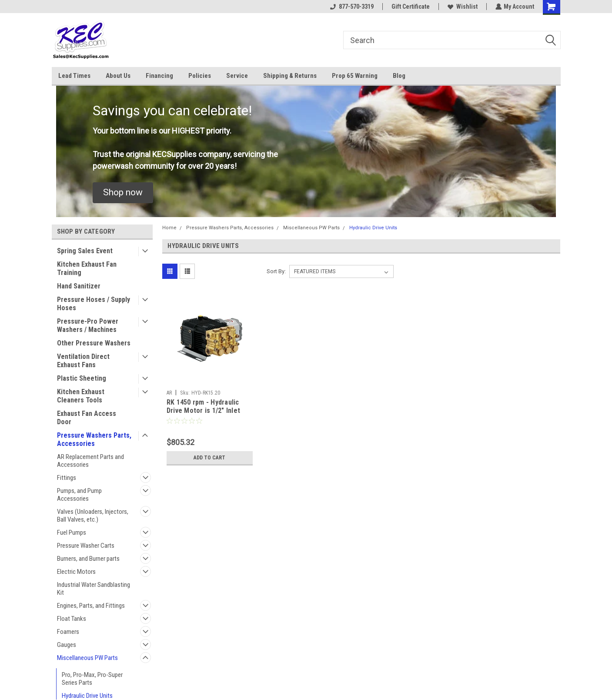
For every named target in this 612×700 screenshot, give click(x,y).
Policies (200, 76)
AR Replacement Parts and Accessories (90, 461)
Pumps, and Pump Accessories (79, 495)
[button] (123, 193)
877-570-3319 (351, 7)
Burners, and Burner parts (88, 559)
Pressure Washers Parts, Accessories (94, 439)
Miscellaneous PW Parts (87, 658)
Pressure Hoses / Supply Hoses (94, 304)
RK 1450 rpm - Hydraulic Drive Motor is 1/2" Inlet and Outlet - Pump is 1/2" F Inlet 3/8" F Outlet (207, 415)
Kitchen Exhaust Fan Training (87, 268)
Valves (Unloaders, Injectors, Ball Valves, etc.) (93, 516)
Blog (399, 76)
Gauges (67, 645)
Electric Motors (76, 572)
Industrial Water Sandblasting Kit (94, 589)
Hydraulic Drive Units (87, 696)
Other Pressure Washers (94, 343)
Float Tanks (72, 619)
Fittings (67, 478)
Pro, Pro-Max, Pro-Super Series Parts (92, 679)
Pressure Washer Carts (86, 546)
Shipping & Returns (290, 76)
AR (169, 393)
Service (237, 76)
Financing (159, 76)
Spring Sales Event (85, 251)
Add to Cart (209, 458)
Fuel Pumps (72, 533)
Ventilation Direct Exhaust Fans (83, 361)
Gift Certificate (410, 7)
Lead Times (74, 76)
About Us (118, 76)
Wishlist (462, 7)
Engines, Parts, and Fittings (91, 606)
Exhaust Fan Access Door (87, 418)
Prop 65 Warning (355, 76)
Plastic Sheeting (82, 378)
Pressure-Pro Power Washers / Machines (88, 325)
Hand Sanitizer (79, 286)
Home (169, 228)
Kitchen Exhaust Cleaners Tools (81, 396)
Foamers (68, 632)
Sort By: (276, 271)
